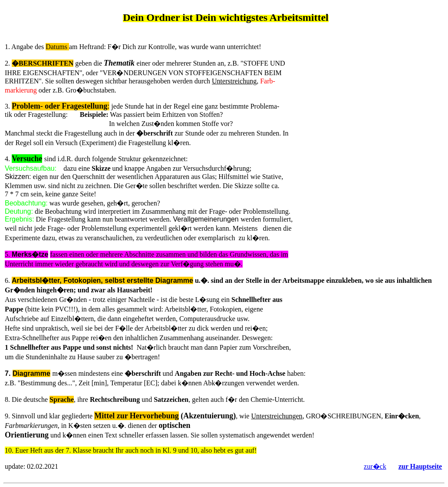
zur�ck (375, 466)
